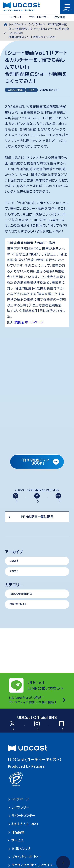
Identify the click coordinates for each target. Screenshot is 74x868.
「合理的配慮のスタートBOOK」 (38, 462)
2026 (14, 573)
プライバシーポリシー (26, 857)
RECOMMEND (21, 605)
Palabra (38, 766)
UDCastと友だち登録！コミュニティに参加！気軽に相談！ (33, 688)
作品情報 (60, 17)
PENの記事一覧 (57, 24)
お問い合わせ (21, 849)
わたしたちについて (25, 824)
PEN (32, 90)
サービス (17, 840)
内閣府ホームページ (29, 322)
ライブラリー (16, 17)
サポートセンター (39, 17)
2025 (14, 583)
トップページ (16, 24)
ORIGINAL (15, 90)
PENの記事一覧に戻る (37, 529)
